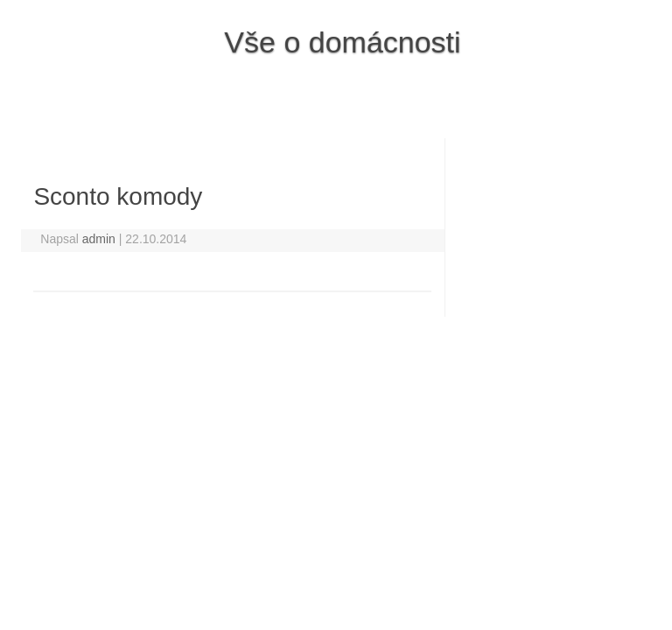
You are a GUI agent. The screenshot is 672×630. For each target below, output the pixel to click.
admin (99, 239)
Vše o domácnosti (342, 42)
